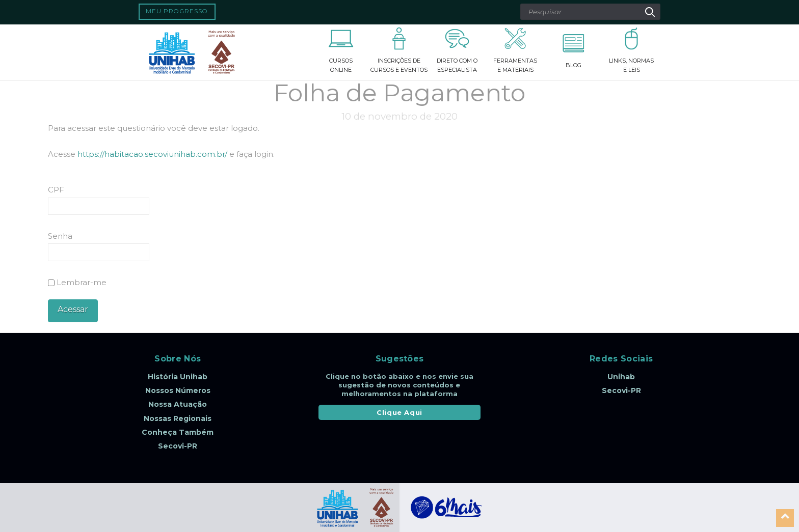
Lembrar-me (77, 282)
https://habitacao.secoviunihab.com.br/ (152, 154)
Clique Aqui (400, 412)
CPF (56, 190)
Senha (60, 236)
